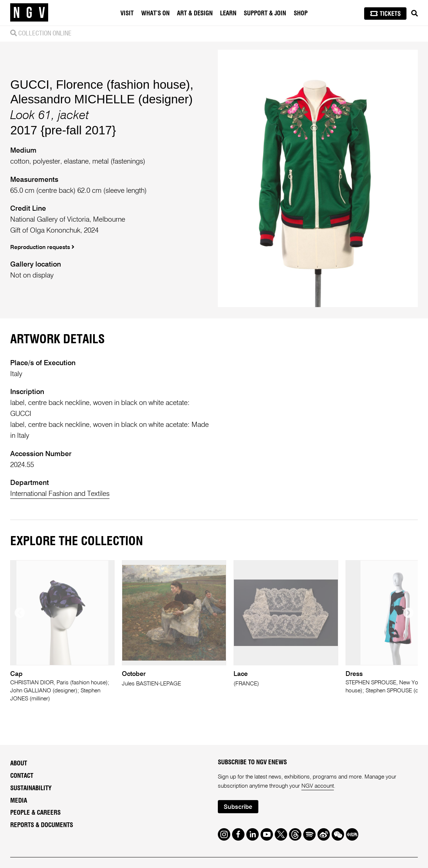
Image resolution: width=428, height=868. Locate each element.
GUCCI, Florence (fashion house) (100, 85)
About (19, 763)
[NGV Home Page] (29, 13)
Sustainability (31, 788)
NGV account (318, 786)
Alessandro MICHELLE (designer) (101, 99)
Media (19, 801)
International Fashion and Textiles (60, 494)
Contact (22, 776)
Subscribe (238, 807)
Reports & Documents (42, 825)
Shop (301, 13)
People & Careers (35, 813)
